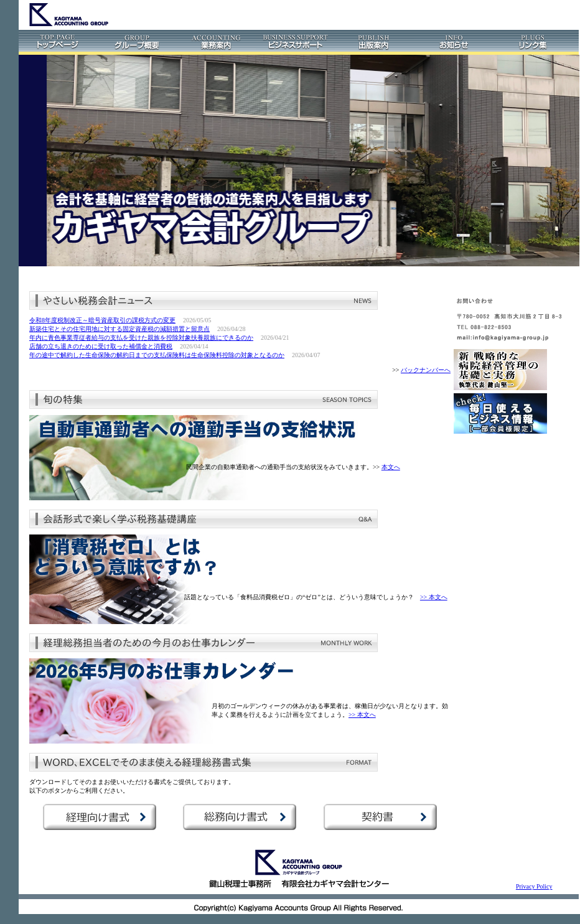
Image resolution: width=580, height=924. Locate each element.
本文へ (391, 467)
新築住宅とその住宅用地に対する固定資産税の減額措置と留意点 (119, 329)
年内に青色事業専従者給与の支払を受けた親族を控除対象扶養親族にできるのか (141, 338)
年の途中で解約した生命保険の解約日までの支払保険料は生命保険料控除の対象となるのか (157, 355)
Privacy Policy (534, 886)
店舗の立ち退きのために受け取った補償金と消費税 (101, 346)
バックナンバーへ (426, 370)
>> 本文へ (434, 597)
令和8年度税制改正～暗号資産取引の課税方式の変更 (102, 320)
